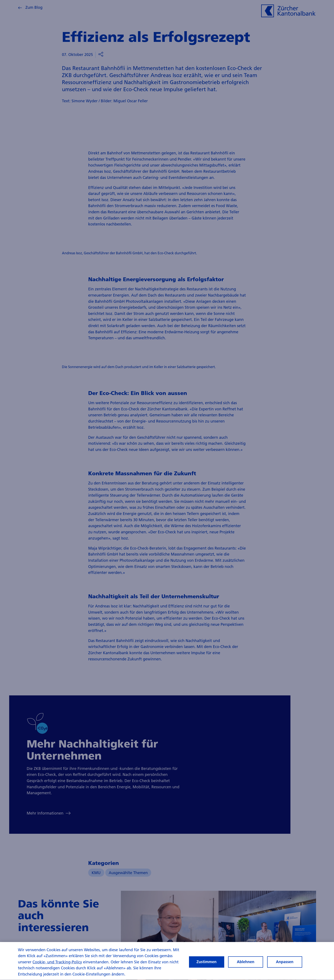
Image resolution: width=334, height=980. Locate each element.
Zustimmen (207, 966)
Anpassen (285, 966)
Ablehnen (246, 966)
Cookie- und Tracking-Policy (57, 966)
